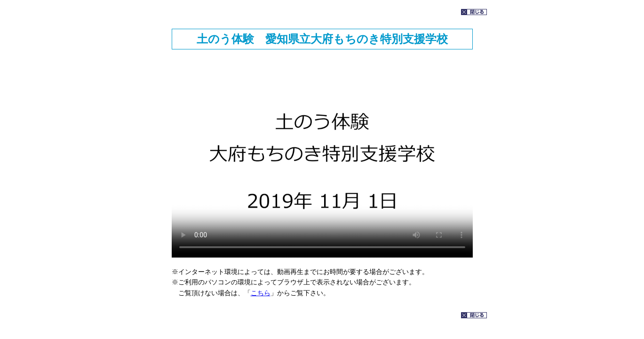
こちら (261, 293)
